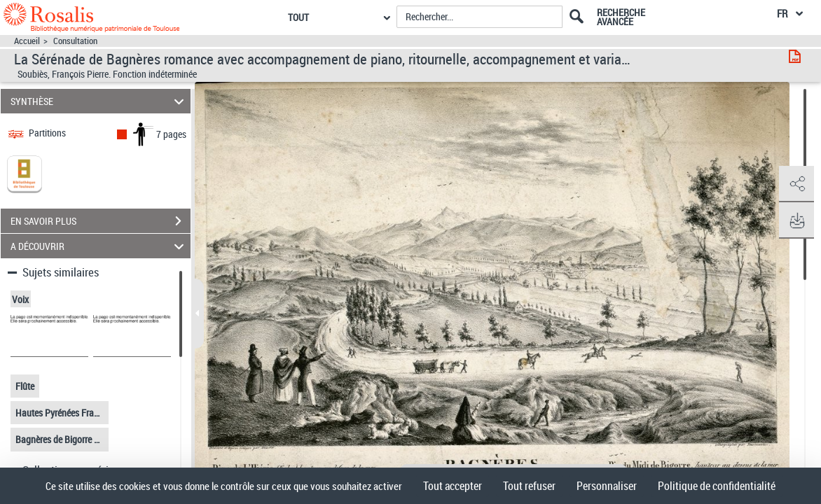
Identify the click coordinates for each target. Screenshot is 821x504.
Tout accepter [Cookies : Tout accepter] (453, 486)
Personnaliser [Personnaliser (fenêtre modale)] (607, 486)
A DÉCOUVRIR (99, 246)
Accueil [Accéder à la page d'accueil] (27, 41)
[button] (796, 184)
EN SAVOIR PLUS (101, 221)
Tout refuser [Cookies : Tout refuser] (529, 486)
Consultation (75, 41)
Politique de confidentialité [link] (717, 486)
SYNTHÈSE (99, 101)
